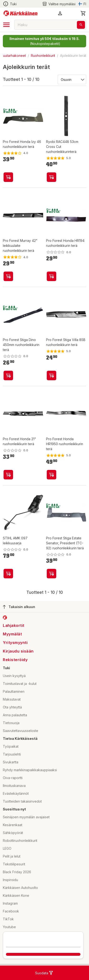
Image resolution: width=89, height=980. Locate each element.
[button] (60, 13)
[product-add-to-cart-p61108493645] (52, 375)
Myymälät (12, 634)
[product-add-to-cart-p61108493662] (8, 276)
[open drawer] (6, 25)
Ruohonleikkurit (43, 56)
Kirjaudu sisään (18, 651)
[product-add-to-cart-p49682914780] (8, 177)
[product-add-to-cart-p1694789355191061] (8, 574)
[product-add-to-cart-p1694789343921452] (52, 177)
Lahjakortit (14, 625)
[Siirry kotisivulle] (21, 13)
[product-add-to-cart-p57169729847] (52, 574)
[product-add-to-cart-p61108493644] (52, 276)
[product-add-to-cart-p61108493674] (52, 475)
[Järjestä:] (72, 79)
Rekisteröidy (15, 660)
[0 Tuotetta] (83, 13)
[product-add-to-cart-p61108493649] (8, 375)
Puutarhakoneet (13, 56)
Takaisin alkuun (19, 607)
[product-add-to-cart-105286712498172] (8, 475)
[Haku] (81, 25)
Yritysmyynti (15, 643)
